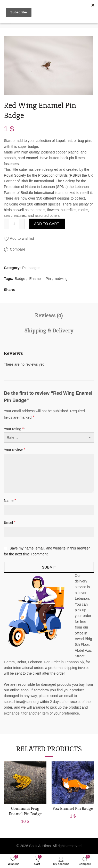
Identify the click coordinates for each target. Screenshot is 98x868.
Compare (18, 249)
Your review (15, 450)
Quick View (42, 784)
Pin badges (31, 268)
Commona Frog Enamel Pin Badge (25, 811)
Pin (48, 279)
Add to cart (47, 224)
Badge (20, 279)
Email (10, 522)
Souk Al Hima (40, 846)
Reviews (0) (49, 315)
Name (10, 500)
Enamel (35, 279)
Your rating (14, 429)
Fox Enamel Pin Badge (73, 808)
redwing (61, 279)
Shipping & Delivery (49, 331)
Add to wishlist (22, 238)
